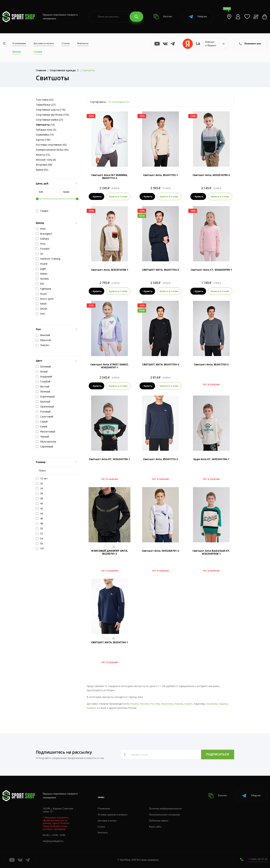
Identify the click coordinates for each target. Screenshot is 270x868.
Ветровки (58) (44, 165)
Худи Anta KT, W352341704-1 (211, 459)
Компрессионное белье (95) (52, 150)
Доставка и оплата (44, 43)
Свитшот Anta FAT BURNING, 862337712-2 (109, 176)
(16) (45, 125)
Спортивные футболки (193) (52, 115)
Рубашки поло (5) (46, 130)
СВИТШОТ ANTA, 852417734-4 (161, 364)
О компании (19, 43)
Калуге (189, 704)
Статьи (66, 43)
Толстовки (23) (45, 100)
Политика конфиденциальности (165, 809)
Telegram (198, 17)
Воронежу (167, 704)
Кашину (223, 704)
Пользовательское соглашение (165, 815)
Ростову (155, 704)
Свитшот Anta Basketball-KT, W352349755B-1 (211, 552)
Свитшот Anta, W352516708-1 (110, 270)
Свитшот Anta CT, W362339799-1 (211, 270)
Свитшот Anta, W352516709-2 (211, 175)
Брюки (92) (42, 170)
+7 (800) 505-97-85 (258, 859)
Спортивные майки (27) (49, 120)
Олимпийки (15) (45, 135)
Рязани (134, 704)
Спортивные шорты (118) (51, 110)
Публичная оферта (159, 821)
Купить (97, 196)
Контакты (83, 43)
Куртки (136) (43, 140)
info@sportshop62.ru (53, 841)
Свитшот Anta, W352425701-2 (160, 551)
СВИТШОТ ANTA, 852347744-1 (109, 642)
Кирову (179, 704)
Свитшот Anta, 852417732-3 (211, 364)
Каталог (163, 17)
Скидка (42, 211)
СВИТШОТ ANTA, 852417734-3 (161, 270)
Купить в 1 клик (118, 196)
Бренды (17, 52)
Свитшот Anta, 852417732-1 (160, 175)
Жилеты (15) (43, 155)
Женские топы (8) (46, 160)
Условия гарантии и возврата (113, 815)
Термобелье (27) (46, 105)
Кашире (91, 708)
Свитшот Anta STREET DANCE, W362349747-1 (109, 366)
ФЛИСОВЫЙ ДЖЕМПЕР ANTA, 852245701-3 (109, 552)
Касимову (212, 704)
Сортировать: (98, 102)
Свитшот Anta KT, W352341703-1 (109, 459)
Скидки (38, 52)
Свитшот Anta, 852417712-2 (160, 459)
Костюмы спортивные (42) (51, 145)
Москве (144, 704)
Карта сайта (155, 827)
